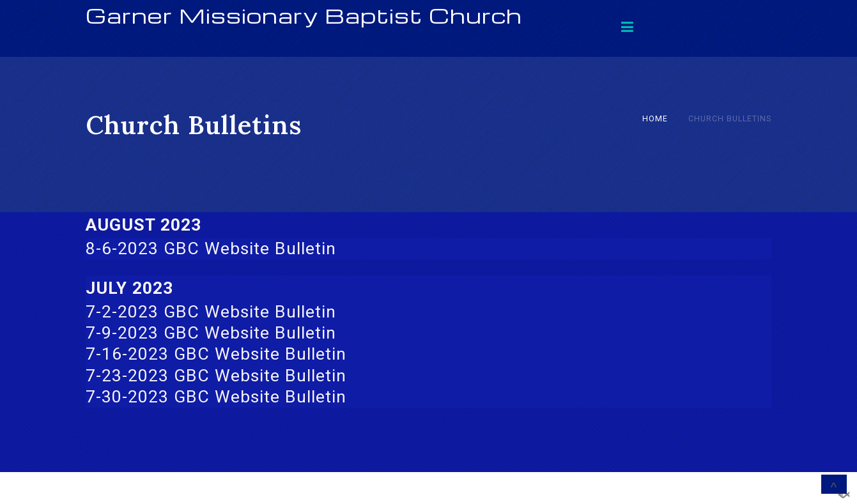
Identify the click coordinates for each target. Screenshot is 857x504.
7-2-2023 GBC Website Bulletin (211, 312)
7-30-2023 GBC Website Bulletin (216, 397)
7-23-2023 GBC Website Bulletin (216, 376)
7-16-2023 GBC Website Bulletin (216, 354)
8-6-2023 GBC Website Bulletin (211, 248)
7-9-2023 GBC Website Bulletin (211, 333)
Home (655, 119)
